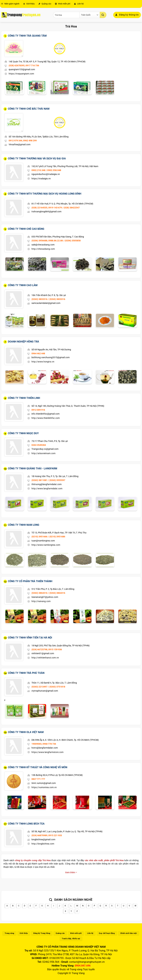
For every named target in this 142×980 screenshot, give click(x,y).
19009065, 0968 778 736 (44, 744)
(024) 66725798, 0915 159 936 (47, 649)
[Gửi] (103, 15)
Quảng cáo (45, 4)
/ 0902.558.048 (54, 170)
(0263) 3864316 (39, 593)
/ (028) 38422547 (71, 208)
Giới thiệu (29, 4)
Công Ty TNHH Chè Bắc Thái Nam (29, 109)
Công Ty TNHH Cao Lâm (23, 285)
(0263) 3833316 (39, 299)
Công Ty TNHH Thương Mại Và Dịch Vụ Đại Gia (37, 159)
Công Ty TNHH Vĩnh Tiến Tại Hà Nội (30, 638)
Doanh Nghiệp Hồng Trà (23, 342)
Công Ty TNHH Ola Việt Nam (26, 732)
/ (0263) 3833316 (57, 299)
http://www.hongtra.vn (43, 362)
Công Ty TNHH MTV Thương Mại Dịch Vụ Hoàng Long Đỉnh (45, 194)
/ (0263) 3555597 (57, 480)
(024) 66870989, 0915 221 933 (47, 835)
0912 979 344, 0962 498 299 (23, 141)
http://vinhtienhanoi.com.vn (45, 658)
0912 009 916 (38, 410)
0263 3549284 (39, 445)
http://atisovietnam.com (43, 453)
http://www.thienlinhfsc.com (46, 418)
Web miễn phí (63, 4)
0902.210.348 (38, 170)
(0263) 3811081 (39, 480)
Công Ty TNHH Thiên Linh (24, 398)
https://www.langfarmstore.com (47, 752)
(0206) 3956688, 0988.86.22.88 (47, 241)
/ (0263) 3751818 (57, 687)
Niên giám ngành (10, 4)
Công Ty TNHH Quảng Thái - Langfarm (33, 468)
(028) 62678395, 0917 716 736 (24, 65)
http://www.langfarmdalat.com (47, 489)
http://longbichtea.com (43, 844)
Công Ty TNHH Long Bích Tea (26, 824)
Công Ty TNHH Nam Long (24, 525)
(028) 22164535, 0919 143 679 (47, 208)
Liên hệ (79, 4)
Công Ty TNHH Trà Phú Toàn (26, 673)
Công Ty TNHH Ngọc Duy (23, 433)
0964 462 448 (38, 353)
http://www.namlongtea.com (46, 545)
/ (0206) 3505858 (72, 241)
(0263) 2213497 (39, 687)
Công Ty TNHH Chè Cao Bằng (26, 229)
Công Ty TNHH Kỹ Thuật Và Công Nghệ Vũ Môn (38, 767)
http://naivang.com (41, 601)
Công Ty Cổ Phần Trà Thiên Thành (30, 581)
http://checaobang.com (43, 249)
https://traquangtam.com (21, 74)
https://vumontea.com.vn (44, 787)
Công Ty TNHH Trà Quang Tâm (27, 36)
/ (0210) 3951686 (57, 537)
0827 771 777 (38, 779)
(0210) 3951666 (39, 537)
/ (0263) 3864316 (57, 593)
